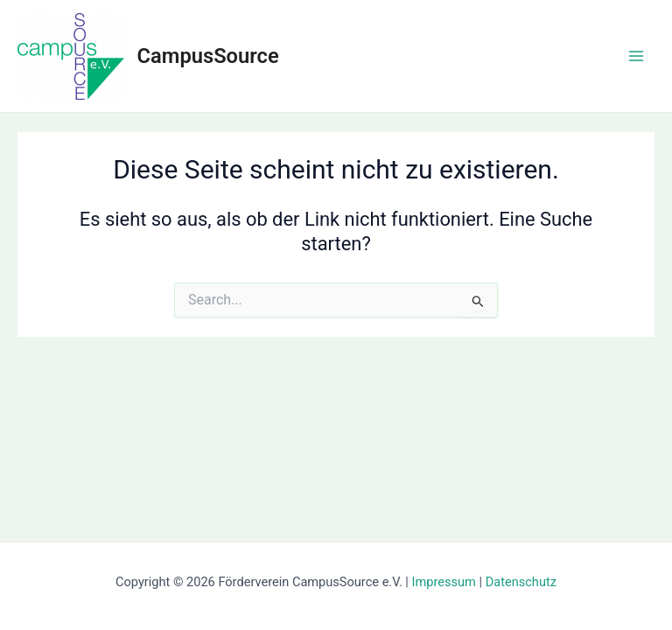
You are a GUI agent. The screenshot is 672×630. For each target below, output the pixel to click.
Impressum (444, 582)
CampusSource (208, 56)
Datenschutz (521, 582)
